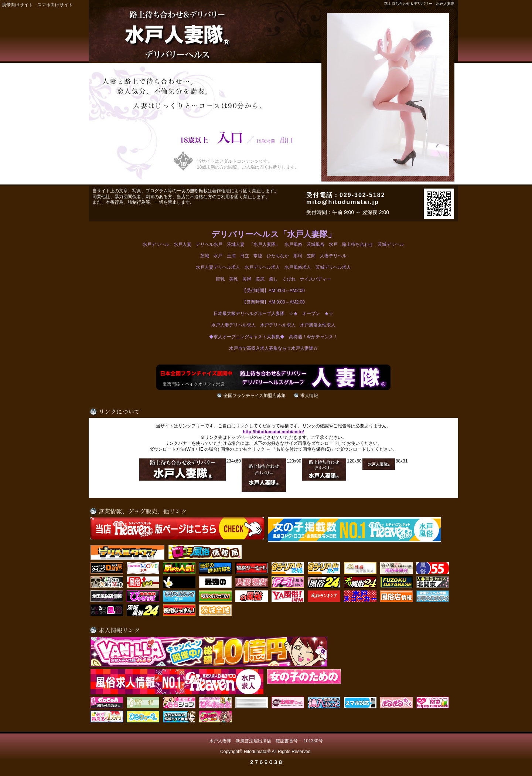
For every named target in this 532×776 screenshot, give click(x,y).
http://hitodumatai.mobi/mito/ (273, 432)
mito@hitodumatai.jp (343, 202)
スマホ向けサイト (55, 5)
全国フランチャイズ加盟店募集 (255, 396)
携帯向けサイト (17, 5)
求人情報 (309, 396)
